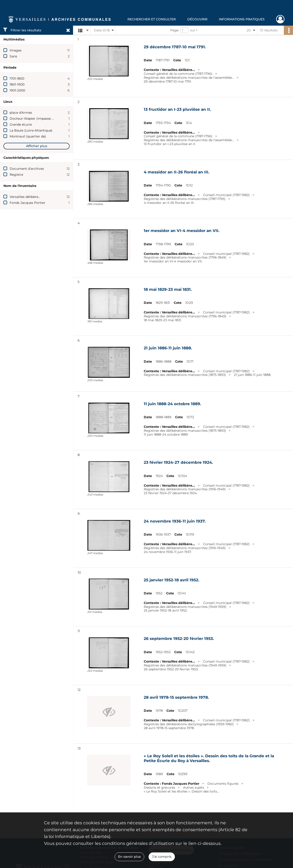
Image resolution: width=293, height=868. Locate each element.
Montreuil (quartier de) (28, 136)
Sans (13, 56)
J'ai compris (162, 857)
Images (16, 50)
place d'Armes (21, 113)
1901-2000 (17, 90)
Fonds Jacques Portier (27, 203)
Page (174, 30)
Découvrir (197, 19)
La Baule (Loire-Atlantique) (31, 130)
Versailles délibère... (25, 197)
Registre (16, 175)
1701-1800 (17, 78)
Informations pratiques (242, 19)
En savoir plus (129, 857)
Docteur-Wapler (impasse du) (33, 119)
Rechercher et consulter (152, 19)
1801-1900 (17, 84)
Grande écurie (21, 124)
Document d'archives (27, 169)
